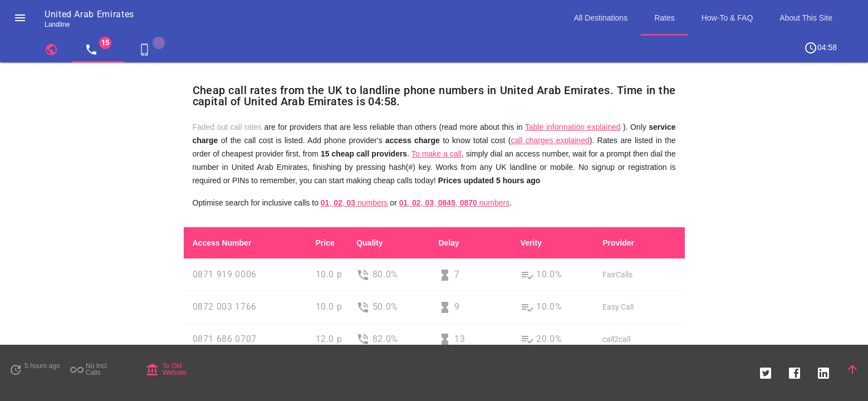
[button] (20, 18)
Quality (369, 243)
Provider (618, 243)
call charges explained (550, 140)
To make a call (437, 154)
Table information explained (573, 127)
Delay (448, 243)
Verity (531, 243)
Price (325, 243)
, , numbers (354, 203)
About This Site (806, 18)
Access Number (222, 243)
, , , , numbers (455, 203)
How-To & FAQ (727, 18)
